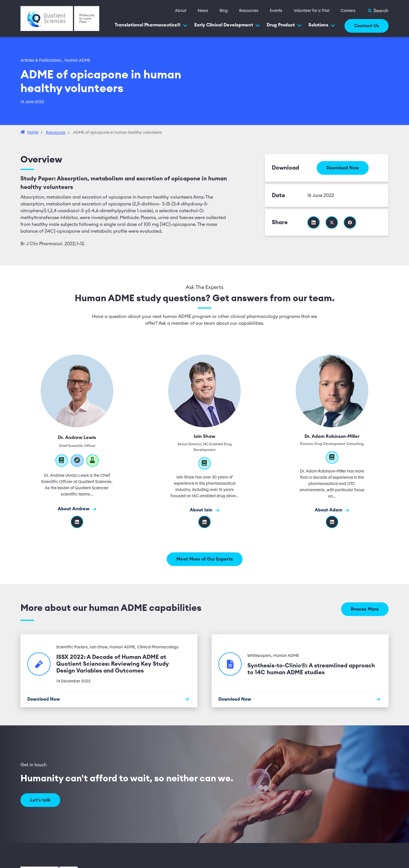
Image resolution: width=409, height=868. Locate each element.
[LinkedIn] (332, 522)
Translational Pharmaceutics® (151, 25)
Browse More (365, 609)
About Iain (204, 510)
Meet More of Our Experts (205, 559)
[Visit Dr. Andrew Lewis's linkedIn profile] (77, 522)
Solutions (322, 25)
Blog (224, 11)
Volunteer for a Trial (311, 11)
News (203, 11)
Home (33, 132)
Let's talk (40, 800)
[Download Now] (109, 699)
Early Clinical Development (227, 25)
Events (276, 11)
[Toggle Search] (378, 11)
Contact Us (367, 26)
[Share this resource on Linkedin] (314, 222)
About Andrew (77, 509)
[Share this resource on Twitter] (332, 222)
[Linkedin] (204, 522)
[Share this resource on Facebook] (350, 222)
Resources (249, 11)
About (181, 11)
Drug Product (284, 25)
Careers (348, 11)
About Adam (332, 510)
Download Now (343, 168)
